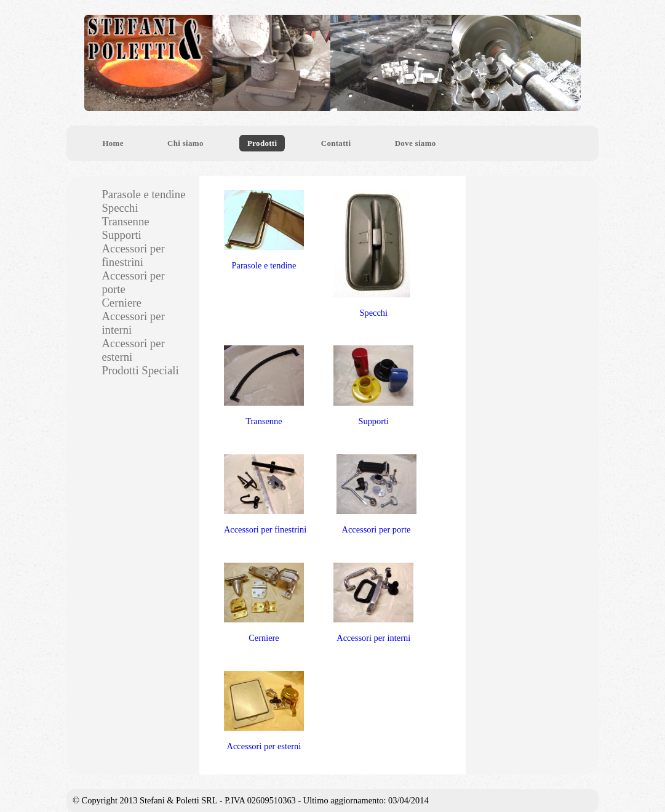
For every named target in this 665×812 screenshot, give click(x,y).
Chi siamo (185, 143)
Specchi (373, 254)
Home (113, 143)
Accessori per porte (376, 495)
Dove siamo (416, 143)
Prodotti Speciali (140, 370)
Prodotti (262, 143)
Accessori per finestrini (265, 495)
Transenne (264, 386)
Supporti (373, 386)
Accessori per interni (373, 603)
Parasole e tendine (264, 231)
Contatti (336, 143)
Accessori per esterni (264, 711)
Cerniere (264, 603)
